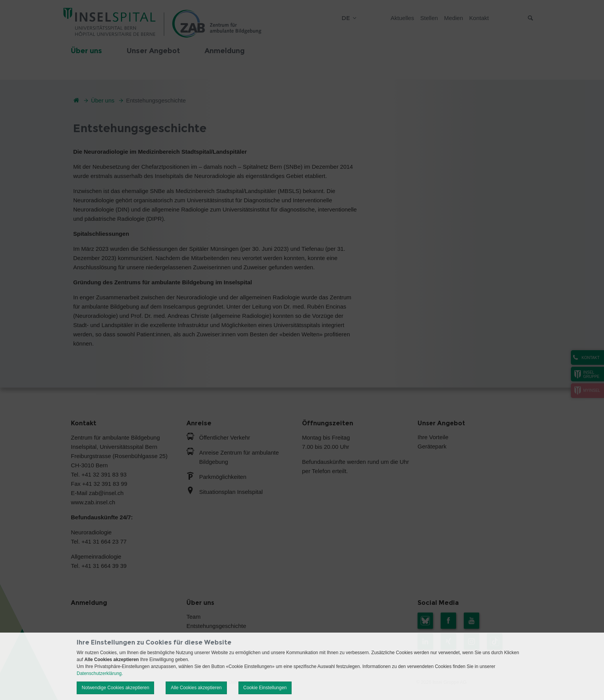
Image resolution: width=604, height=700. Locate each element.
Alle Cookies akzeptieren (196, 688)
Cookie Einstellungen (265, 688)
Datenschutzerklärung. (100, 673)
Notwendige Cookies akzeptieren (115, 688)
